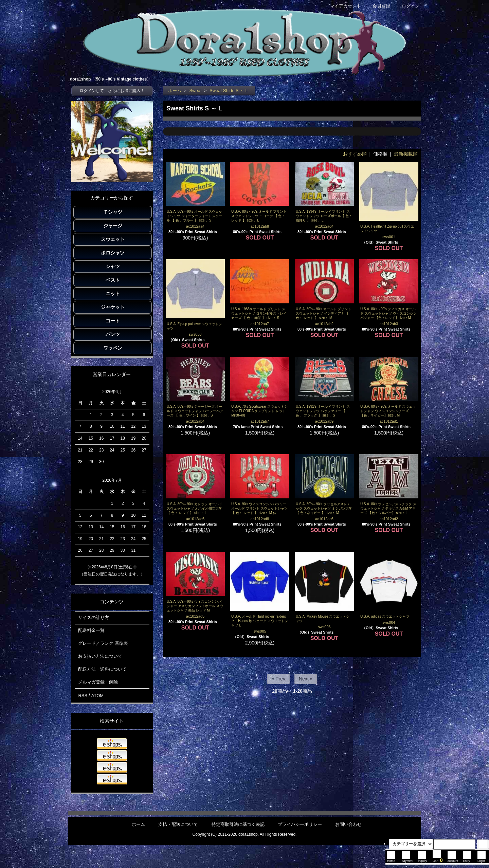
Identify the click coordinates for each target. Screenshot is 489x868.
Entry (467, 859)
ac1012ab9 (324, 421)
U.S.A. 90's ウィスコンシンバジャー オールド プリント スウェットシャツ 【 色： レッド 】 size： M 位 (259, 508)
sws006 (324, 627)
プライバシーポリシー (300, 824)
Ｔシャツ (113, 212)
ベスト (113, 280)
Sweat (195, 91)
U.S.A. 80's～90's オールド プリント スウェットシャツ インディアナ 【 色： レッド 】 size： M (323, 313)
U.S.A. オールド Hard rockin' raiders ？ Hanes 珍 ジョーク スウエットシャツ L (260, 621)
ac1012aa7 (260, 324)
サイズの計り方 (94, 617)
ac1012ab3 (389, 324)
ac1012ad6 (195, 519)
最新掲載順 (406, 154)
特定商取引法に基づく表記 (238, 824)
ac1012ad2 (389, 519)
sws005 (260, 631)
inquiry (423, 859)
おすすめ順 (355, 154)
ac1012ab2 (324, 324)
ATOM (97, 696)
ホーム (175, 91)
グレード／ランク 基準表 (103, 643)
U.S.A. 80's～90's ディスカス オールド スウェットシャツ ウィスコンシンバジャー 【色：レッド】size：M (388, 313)
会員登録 (378, 6)
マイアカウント (342, 6)
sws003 (195, 334)
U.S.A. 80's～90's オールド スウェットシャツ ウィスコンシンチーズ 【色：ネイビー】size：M (388, 411)
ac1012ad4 (324, 226)
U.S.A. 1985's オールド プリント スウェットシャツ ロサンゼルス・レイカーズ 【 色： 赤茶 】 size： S (259, 313)
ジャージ (113, 226)
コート (113, 321)
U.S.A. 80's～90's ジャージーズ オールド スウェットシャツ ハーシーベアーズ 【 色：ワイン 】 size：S (195, 411)
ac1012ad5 (195, 616)
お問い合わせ (348, 824)
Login (482, 859)
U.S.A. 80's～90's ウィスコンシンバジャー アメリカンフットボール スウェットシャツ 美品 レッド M (195, 606)
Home (391, 859)
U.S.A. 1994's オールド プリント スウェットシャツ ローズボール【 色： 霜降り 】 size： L (324, 216)
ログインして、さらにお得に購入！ (112, 91)
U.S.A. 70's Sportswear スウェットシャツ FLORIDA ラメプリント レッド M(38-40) (259, 411)
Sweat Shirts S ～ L (229, 91)
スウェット (113, 239)
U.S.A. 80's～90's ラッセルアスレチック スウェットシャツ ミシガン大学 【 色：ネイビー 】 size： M (324, 508)
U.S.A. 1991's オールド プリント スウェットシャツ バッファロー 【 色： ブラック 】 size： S (323, 411)
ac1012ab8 (260, 226)
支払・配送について (178, 824)
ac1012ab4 (195, 421)
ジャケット (113, 307)
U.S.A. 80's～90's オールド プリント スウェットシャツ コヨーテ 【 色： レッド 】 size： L (259, 216)
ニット (113, 294)
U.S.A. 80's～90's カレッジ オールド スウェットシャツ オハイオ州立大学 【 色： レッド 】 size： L (194, 508)
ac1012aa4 (195, 226)
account (453, 859)
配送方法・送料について (102, 669)
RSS (83, 696)
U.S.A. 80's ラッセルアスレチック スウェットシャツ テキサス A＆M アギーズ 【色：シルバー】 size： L (388, 508)
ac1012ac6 (324, 519)
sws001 (389, 237)
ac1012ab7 (260, 421)
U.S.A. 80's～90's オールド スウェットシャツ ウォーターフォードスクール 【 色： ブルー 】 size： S (194, 216)
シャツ (113, 266)
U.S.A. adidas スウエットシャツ (385, 616)
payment (408, 859)
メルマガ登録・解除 (98, 682)
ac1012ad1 (389, 421)
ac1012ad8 (260, 519)
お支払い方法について (100, 656)
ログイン (407, 6)
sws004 (389, 622)
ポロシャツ (113, 253)
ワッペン (113, 348)
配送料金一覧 (91, 630)
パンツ (113, 334)
